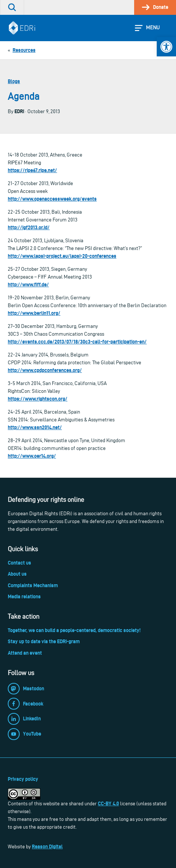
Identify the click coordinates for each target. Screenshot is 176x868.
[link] (166, 47)
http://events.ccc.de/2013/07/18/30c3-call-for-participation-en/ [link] (77, 342)
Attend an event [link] (25, 653)
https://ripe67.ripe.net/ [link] (32, 170)
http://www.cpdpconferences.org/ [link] (45, 370)
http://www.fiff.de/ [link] (28, 285)
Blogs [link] (14, 81)
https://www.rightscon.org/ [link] (38, 399)
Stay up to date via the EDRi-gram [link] (44, 641)
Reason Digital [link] (47, 846)
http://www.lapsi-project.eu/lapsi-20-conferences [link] (62, 256)
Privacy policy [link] (23, 779)
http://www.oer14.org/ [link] (32, 456)
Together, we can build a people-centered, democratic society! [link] (74, 630)
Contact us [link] (19, 563)
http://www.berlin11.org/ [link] (34, 313)
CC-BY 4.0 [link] (108, 803)
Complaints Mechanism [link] (33, 585)
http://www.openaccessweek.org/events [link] (52, 199)
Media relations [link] (24, 596)
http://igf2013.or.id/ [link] (29, 227)
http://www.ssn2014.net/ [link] (35, 427)
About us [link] (17, 574)
